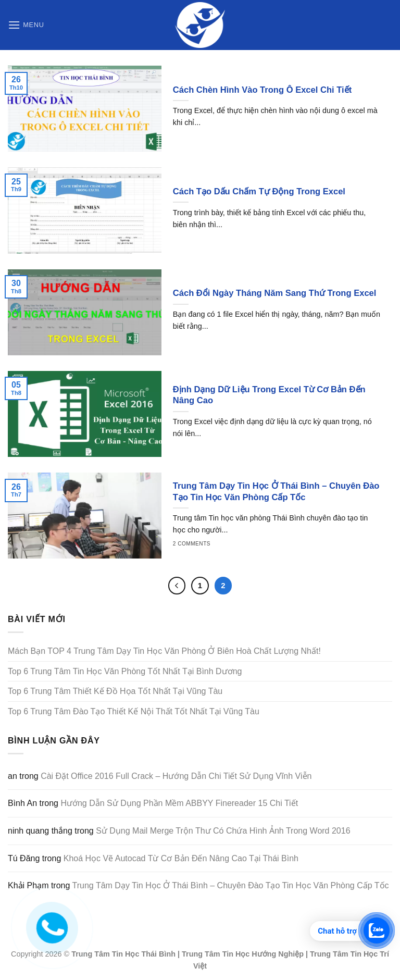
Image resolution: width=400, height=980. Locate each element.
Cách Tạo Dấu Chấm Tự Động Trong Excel (259, 191)
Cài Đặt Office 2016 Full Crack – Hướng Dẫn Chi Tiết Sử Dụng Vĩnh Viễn (176, 776)
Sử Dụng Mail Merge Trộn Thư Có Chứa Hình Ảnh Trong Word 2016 (223, 831)
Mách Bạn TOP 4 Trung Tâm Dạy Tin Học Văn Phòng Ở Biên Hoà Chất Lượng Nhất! (164, 651)
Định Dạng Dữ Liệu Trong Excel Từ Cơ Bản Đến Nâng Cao (269, 395)
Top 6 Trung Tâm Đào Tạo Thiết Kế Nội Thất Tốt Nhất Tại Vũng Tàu (134, 711)
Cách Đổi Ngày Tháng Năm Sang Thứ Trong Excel (275, 293)
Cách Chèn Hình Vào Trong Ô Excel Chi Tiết (262, 90)
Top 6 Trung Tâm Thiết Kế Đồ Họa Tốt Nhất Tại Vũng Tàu (115, 691)
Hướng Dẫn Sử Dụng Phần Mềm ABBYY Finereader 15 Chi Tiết (179, 803)
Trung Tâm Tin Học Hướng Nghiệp (243, 954)
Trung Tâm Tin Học (105, 954)
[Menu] (26, 25)
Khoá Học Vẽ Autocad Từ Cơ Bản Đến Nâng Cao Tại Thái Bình (181, 858)
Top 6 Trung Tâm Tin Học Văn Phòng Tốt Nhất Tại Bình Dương (125, 671)
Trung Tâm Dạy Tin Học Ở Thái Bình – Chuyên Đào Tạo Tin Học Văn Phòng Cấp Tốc (276, 492)
